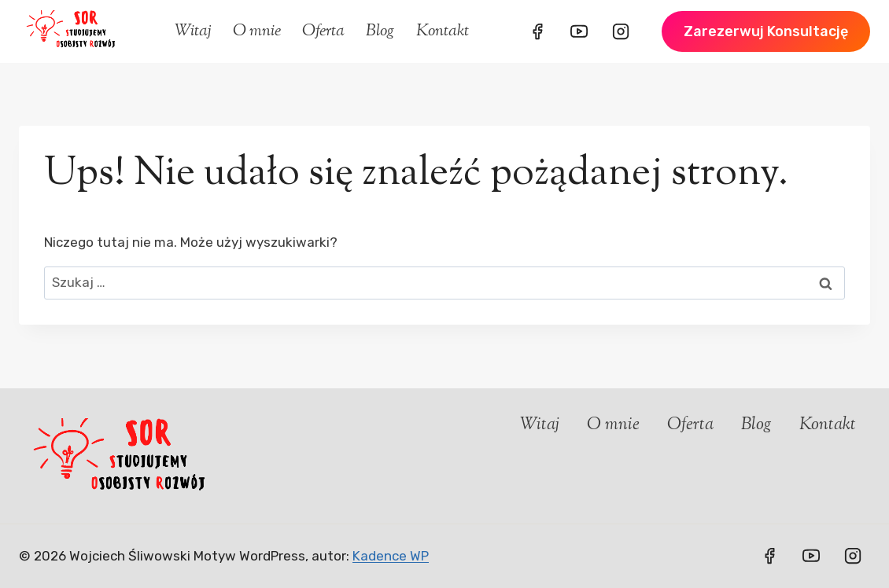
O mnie (257, 31)
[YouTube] (579, 31)
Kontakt (443, 31)
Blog (380, 31)
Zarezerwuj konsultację (766, 31)
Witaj (193, 31)
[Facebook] (537, 31)
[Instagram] (621, 31)
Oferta (323, 31)
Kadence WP (391, 556)
